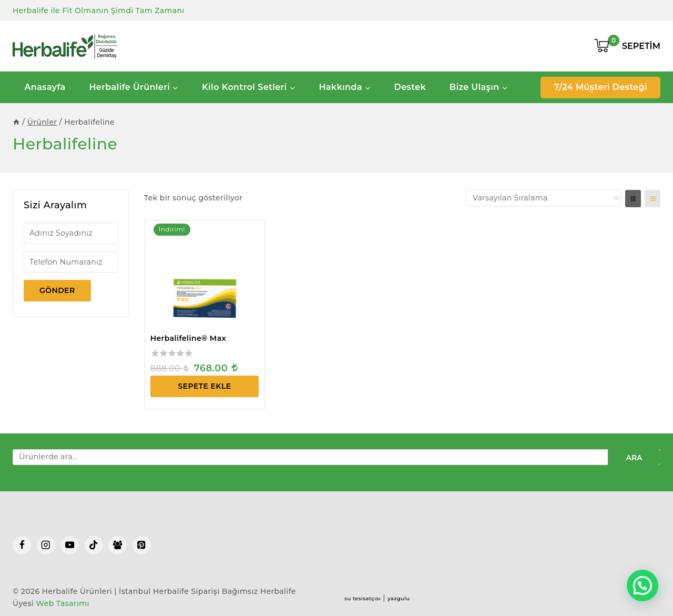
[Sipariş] (544, 198)
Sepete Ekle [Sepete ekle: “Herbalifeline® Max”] (205, 386)
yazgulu (399, 598)
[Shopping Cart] (627, 46)
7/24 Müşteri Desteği (600, 87)
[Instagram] (46, 545)
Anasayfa (45, 87)
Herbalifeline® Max (188, 338)
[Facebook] (22, 545)
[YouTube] (70, 545)
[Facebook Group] (118, 545)
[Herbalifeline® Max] (205, 275)
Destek (410, 87)
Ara (634, 458)
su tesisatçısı (363, 598)
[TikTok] (94, 545)
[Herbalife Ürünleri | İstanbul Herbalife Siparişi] (65, 46)
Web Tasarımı (63, 603)
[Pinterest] (142, 545)
